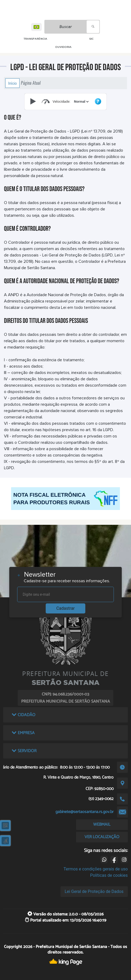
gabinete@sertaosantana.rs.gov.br (85, 812)
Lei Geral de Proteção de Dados (94, 891)
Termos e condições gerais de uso (96, 869)
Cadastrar (65, 608)
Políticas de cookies (109, 875)
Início (12, 83)
